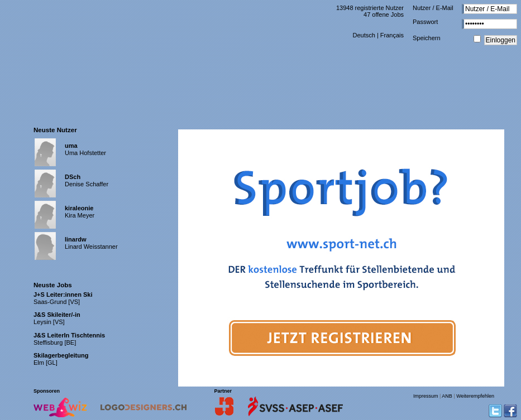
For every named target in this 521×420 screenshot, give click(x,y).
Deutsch (364, 35)
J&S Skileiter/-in (57, 315)
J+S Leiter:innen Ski (63, 295)
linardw (76, 239)
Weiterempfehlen (475, 396)
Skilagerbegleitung (61, 355)
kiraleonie (79, 208)
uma (71, 146)
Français (392, 35)
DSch (73, 177)
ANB (447, 396)
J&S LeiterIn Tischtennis (69, 335)
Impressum (426, 396)
